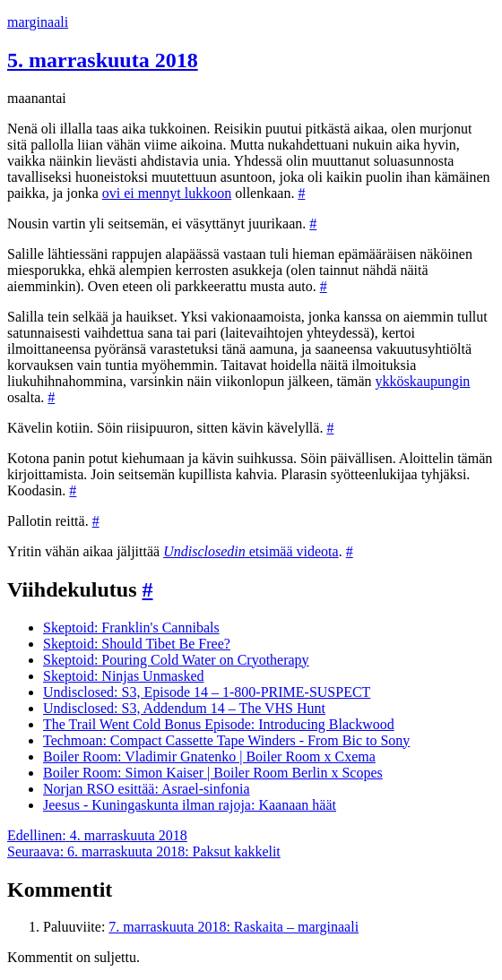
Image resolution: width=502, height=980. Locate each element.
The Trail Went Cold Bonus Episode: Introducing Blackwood (219, 724)
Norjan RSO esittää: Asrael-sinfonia (147, 789)
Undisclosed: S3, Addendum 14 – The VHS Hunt (184, 708)
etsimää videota (251, 551)
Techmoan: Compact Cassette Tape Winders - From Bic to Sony (226, 740)
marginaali (38, 22)
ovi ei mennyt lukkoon (167, 193)
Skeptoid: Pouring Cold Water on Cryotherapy (176, 660)
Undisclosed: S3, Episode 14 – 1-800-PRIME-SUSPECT (207, 692)
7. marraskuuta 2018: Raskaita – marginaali (234, 927)
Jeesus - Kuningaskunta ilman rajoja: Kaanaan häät (190, 805)
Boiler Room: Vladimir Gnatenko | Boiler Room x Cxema (209, 756)
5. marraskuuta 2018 (103, 60)
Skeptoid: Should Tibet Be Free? (137, 644)
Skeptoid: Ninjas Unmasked (124, 676)
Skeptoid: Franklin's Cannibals (131, 628)
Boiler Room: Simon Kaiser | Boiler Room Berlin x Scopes (213, 773)
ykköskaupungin (423, 381)
